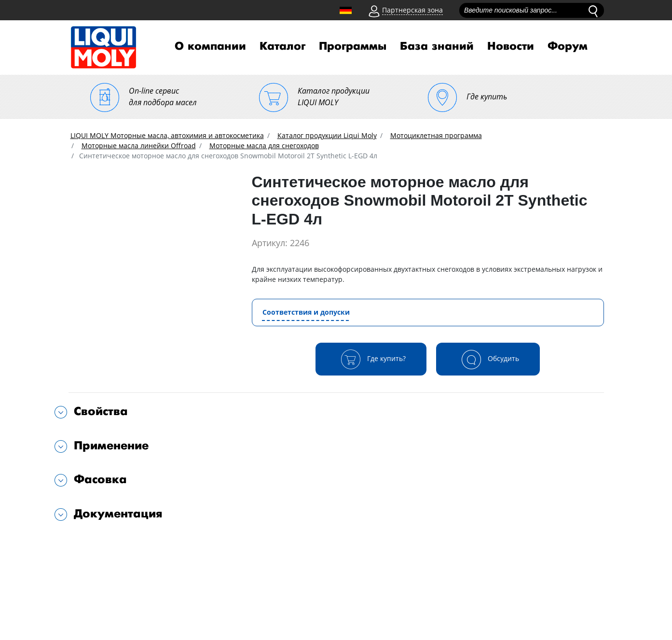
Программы (353, 46)
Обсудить (488, 359)
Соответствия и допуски (306, 312)
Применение (111, 446)
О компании (210, 46)
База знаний (437, 46)
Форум (568, 46)
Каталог (282, 46)
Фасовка (100, 480)
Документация (118, 514)
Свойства (101, 411)
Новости (511, 46)
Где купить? (371, 359)
